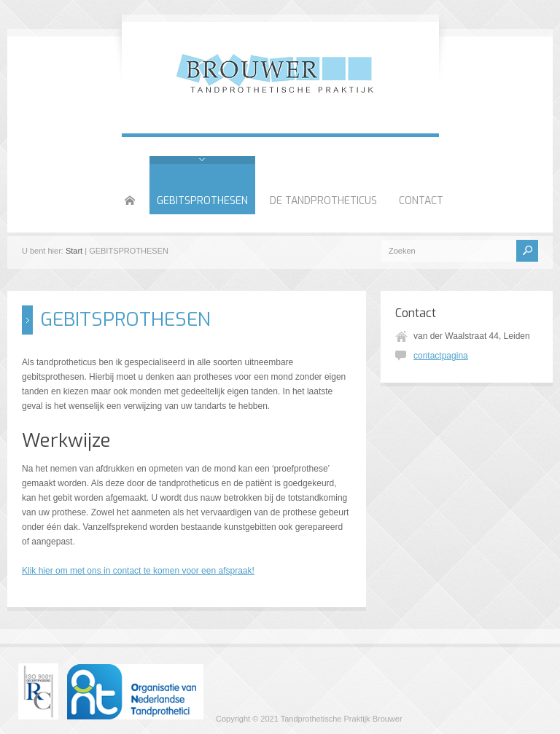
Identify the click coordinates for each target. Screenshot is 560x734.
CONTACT (421, 201)
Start (74, 251)
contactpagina (441, 356)
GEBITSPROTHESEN (202, 201)
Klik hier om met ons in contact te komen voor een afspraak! (138, 571)
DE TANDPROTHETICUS (323, 201)
